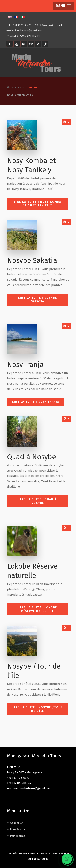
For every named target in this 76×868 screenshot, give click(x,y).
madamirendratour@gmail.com (25, 30)
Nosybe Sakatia (32, 260)
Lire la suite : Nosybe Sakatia (38, 300)
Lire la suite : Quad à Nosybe (38, 501)
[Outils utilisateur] (66, 122)
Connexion (17, 823)
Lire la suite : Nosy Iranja (36, 402)
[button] (64, 6)
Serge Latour (36, 854)
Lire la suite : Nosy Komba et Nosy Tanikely (38, 204)
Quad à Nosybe (32, 457)
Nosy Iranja (25, 365)
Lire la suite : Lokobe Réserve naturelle (38, 609)
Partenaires (18, 836)
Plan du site (18, 829)
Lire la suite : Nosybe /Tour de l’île (38, 709)
